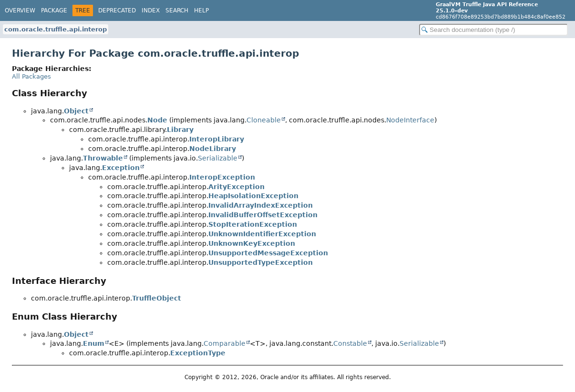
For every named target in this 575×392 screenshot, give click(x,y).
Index (151, 10)
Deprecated (117, 10)
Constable (350, 343)
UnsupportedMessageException (268, 253)
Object (76, 111)
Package (54, 10)
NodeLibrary (213, 149)
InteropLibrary (217, 139)
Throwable (103, 158)
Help (201, 10)
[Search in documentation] (493, 30)
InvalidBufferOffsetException (263, 215)
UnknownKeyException (252, 243)
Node (157, 120)
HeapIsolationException (253, 196)
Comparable (225, 343)
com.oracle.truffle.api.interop (56, 29)
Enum (94, 343)
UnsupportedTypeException (261, 262)
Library (180, 130)
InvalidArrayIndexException (261, 205)
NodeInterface (410, 120)
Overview (20, 10)
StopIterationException (253, 224)
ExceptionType (198, 353)
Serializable (218, 158)
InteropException (222, 177)
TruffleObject (157, 298)
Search (177, 10)
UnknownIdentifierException (262, 234)
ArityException (236, 187)
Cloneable (264, 120)
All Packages (31, 76)
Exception (121, 168)
